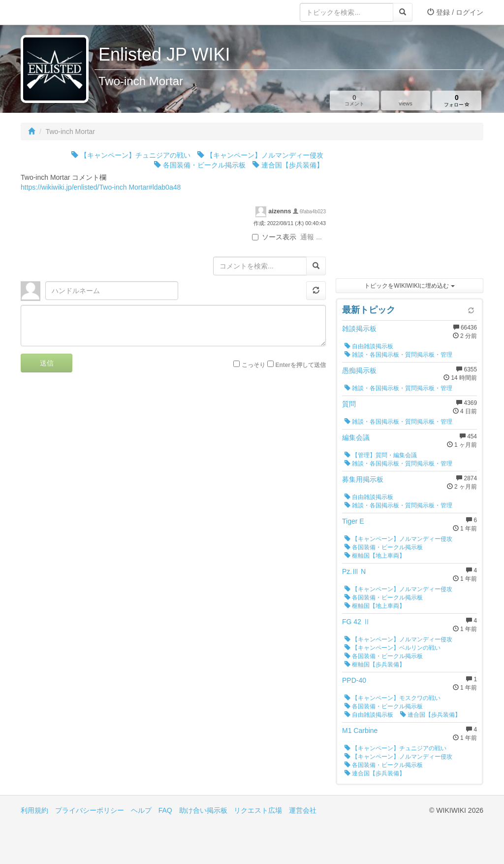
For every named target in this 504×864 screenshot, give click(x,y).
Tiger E (353, 521)
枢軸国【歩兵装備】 (375, 665)
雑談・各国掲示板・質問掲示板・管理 (398, 355)
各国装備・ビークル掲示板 (200, 165)
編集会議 (356, 437)
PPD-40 (354, 680)
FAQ (165, 810)
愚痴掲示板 (359, 370)
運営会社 (303, 810)
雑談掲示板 (359, 329)
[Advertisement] (409, 212)
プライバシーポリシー (90, 810)
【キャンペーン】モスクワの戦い (393, 698)
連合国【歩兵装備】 (288, 165)
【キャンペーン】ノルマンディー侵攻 (260, 155)
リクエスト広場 (258, 810)
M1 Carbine (360, 731)
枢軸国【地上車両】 (375, 556)
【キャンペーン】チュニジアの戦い (131, 155)
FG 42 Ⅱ (356, 622)
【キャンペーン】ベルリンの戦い (393, 648)
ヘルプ (141, 810)
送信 (47, 363)
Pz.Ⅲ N (354, 571)
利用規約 (34, 810)
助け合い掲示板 (203, 810)
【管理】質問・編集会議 (381, 455)
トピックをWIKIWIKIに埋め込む (409, 286)
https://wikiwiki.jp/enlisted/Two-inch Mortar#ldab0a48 (101, 187)
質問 (349, 404)
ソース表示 (274, 237)
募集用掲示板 (363, 479)
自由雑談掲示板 (369, 346)
